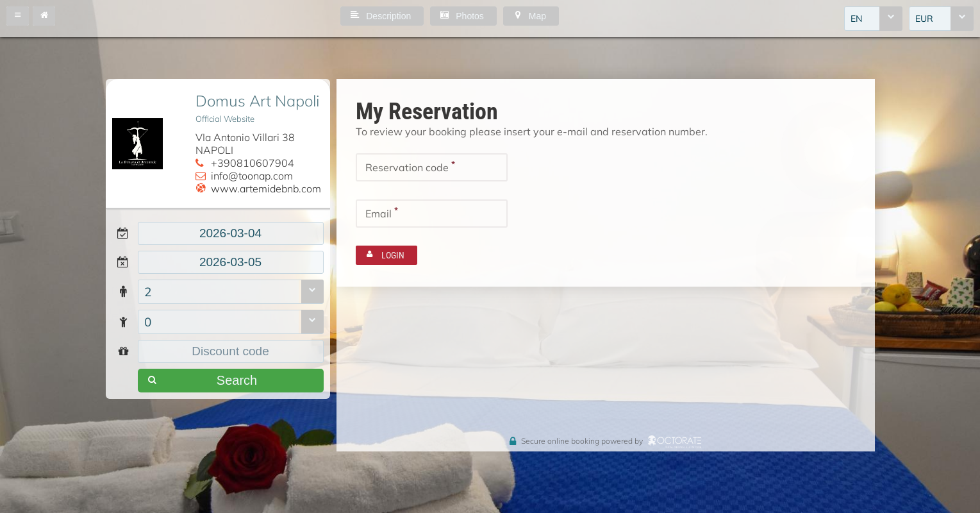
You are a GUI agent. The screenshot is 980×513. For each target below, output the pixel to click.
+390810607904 (253, 163)
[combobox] (873, 19)
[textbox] (231, 233)
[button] (18, 16)
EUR (924, 19)
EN (856, 19)
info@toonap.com (252, 176)
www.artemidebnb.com (266, 189)
